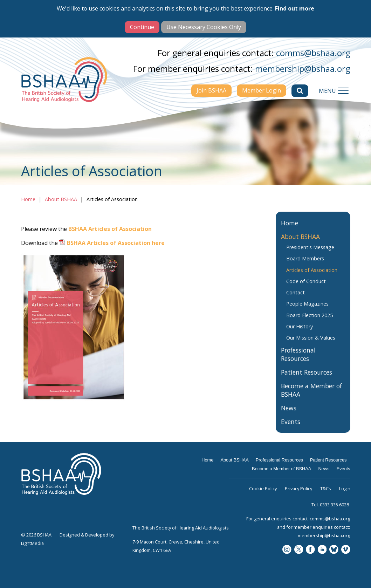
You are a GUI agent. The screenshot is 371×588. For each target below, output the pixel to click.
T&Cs (326, 488)
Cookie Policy (263, 488)
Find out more (295, 8)
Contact (296, 299)
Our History (300, 333)
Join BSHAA (211, 90)
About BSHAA (61, 199)
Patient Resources (307, 379)
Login (345, 488)
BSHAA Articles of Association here (116, 243)
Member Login (262, 90)
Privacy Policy (298, 488)
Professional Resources (298, 361)
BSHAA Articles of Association (110, 229)
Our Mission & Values (311, 345)
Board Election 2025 (310, 322)
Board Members (305, 265)
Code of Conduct (306, 288)
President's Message (310, 254)
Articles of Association (312, 277)
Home (28, 199)
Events (291, 429)
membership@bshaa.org (303, 69)
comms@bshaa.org (313, 53)
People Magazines (307, 311)
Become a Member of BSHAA (311, 397)
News (289, 415)
